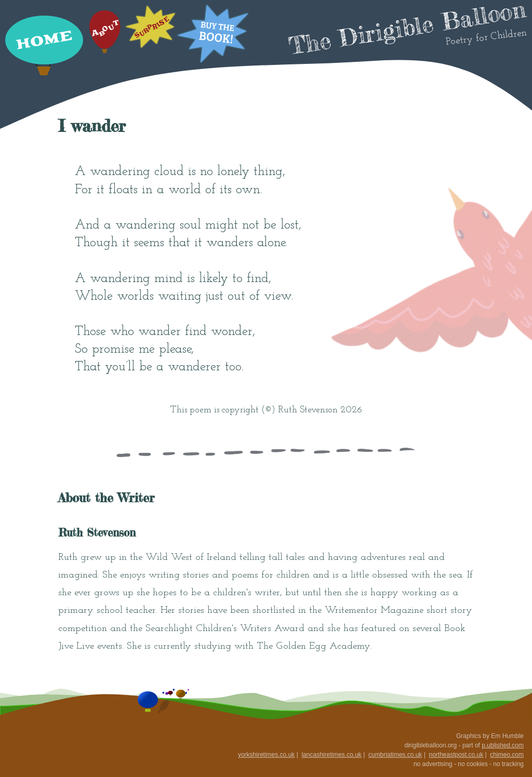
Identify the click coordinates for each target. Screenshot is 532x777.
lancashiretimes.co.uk (331, 755)
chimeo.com (507, 755)
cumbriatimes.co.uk (395, 755)
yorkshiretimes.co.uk (266, 755)
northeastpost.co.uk (456, 755)
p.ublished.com (503, 745)
